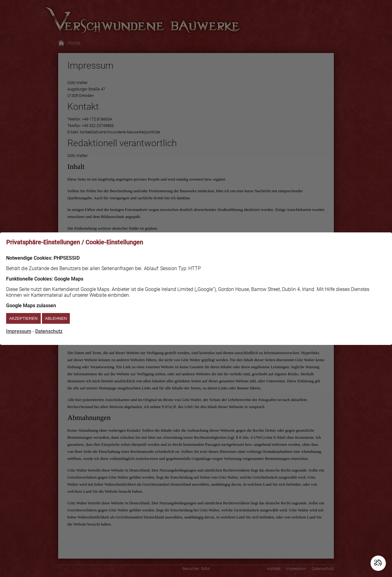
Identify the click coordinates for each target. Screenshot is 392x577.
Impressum (19, 331)
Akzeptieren (23, 318)
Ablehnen (56, 318)
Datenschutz (49, 331)
